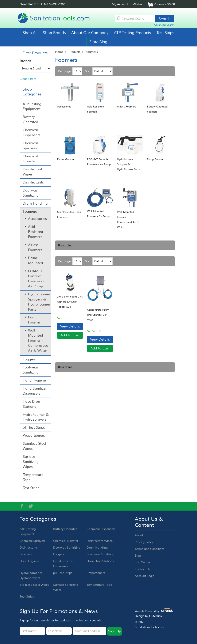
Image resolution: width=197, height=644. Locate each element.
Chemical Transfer (30, 159)
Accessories (64, 107)
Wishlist (138, 4)
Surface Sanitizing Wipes (31, 462)
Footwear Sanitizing (31, 370)
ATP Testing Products (132, 33)
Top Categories (38, 519)
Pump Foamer (155, 160)
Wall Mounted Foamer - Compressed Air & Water (128, 220)
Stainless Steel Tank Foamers (69, 215)
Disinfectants (33, 182)
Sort (88, 71)
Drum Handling (35, 204)
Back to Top (65, 245)
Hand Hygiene (34, 380)
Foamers (30, 212)
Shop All (30, 33)
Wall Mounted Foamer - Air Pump (98, 214)
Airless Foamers (127, 107)
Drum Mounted (66, 160)
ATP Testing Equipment (32, 107)
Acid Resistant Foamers (96, 109)
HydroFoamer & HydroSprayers (36, 417)
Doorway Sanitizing (31, 193)
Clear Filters (28, 79)
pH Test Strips (34, 428)
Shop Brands (54, 33)
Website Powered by (154, 610)
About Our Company (90, 33)
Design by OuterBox (148, 616)
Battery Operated (30, 120)
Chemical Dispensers (32, 133)
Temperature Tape (33, 477)
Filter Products (35, 53)
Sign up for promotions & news (59, 611)
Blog (138, 556)
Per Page (64, 71)
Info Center (142, 562)
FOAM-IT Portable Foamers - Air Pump (99, 162)
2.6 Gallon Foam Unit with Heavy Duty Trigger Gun (70, 302)
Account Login (144, 576)
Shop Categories (32, 92)
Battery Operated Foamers (157, 109)
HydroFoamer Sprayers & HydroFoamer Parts (128, 164)
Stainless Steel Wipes (34, 446)
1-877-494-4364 (55, 4)
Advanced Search (164, 25)
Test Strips (165, 33)
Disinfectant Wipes (32, 172)
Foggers (29, 359)
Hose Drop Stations (31, 404)
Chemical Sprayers (30, 146)
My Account (120, 4)
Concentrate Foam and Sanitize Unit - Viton (98, 315)
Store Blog (98, 42)
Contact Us (142, 569)
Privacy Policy (144, 542)
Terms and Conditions (150, 549)
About (139, 535)
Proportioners (34, 436)
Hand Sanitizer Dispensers (35, 391)
